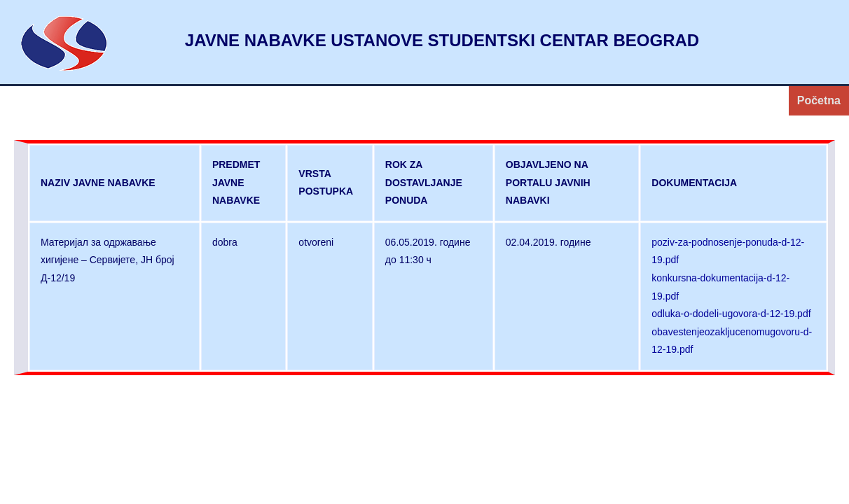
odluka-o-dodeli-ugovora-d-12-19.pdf (731, 314)
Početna (819, 100)
